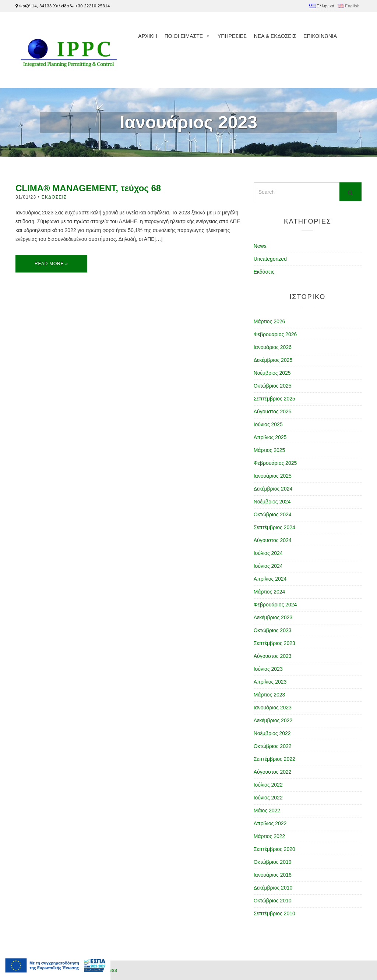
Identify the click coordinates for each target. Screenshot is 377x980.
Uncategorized (270, 259)
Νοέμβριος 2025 (272, 373)
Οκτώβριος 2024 (273, 514)
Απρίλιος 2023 (270, 682)
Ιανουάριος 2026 (273, 347)
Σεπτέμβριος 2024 (274, 527)
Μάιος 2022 (267, 810)
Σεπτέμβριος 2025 (274, 399)
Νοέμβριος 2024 (272, 502)
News (260, 246)
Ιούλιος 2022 (268, 785)
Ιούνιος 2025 (268, 424)
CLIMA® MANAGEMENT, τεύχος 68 (88, 188)
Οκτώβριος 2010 (273, 901)
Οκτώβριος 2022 (273, 746)
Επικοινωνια (320, 36)
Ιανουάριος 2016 (273, 875)
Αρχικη (147, 36)
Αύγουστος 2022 (273, 772)
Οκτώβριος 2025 (273, 386)
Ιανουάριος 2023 (273, 708)
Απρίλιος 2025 (270, 437)
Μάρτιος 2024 (269, 592)
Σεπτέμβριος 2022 (274, 759)
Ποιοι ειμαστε (187, 36)
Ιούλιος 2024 (268, 553)
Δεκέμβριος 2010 (273, 888)
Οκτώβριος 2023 (273, 630)
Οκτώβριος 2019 (273, 862)
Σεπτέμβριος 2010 (274, 913)
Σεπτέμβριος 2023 (274, 643)
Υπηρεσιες (232, 36)
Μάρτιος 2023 (269, 695)
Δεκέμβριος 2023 (273, 617)
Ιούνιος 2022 (268, 798)
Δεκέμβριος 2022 (273, 720)
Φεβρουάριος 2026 (275, 334)
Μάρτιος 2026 (269, 321)
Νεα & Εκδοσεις (275, 36)
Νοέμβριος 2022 (272, 733)
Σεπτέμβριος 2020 (274, 849)
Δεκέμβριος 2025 (273, 360)
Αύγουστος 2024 (273, 540)
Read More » (51, 264)
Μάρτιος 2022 (269, 836)
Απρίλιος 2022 (270, 823)
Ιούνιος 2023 (268, 669)
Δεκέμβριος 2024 (273, 489)
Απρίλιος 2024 (270, 579)
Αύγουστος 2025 (273, 411)
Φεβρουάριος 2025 (275, 463)
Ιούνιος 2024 (268, 566)
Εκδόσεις (54, 197)
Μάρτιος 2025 (269, 450)
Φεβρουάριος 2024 (275, 605)
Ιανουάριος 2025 (273, 476)
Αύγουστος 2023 (273, 656)
